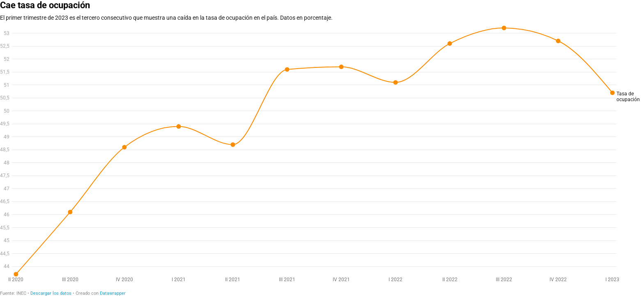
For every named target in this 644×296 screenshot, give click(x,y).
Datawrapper (113, 293)
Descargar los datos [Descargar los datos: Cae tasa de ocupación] (51, 293)
